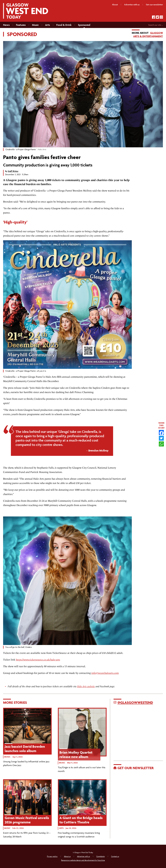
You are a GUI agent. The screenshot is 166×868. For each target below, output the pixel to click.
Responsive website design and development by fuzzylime (83, 860)
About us (67, 856)
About (115, 5)
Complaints (101, 856)
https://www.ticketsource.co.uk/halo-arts (38, 660)
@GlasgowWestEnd (135, 702)
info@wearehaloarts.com (105, 673)
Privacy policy (52, 856)
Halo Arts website (86, 686)
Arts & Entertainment (148, 36)
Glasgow (157, 33)
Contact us (115, 856)
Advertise (132, 5)
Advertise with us (83, 856)
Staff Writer (13, 171)
